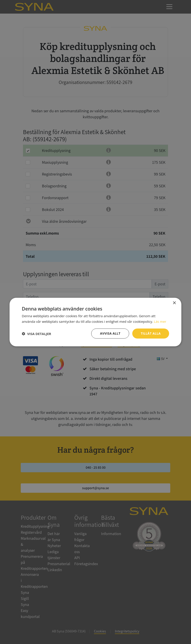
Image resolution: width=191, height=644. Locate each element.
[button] (36, 333)
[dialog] (95, 322)
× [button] (174, 303)
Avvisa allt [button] (110, 333)
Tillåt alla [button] (151, 333)
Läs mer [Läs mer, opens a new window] (160, 321)
